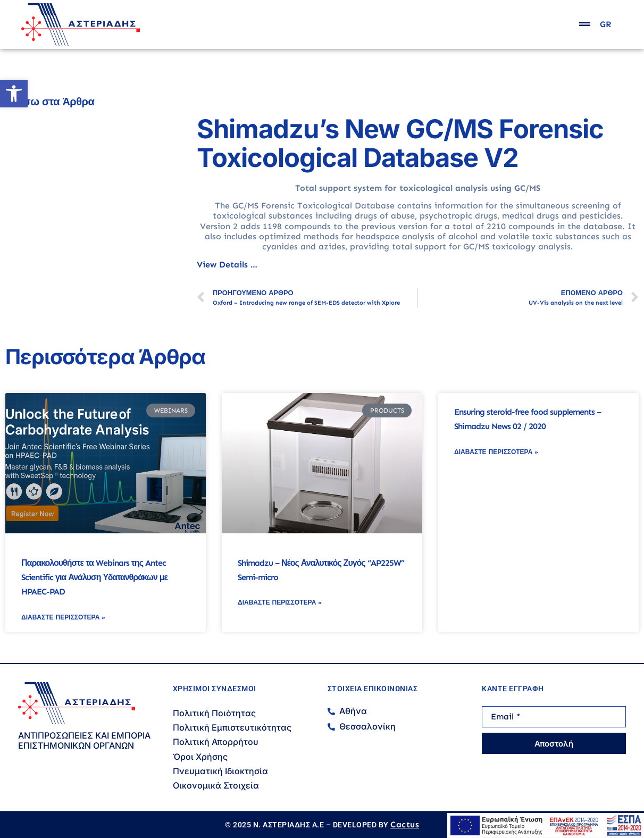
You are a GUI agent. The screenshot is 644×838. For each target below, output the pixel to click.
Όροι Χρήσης (200, 757)
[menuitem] (605, 24)
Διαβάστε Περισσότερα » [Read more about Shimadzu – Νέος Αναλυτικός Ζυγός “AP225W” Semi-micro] (280, 602)
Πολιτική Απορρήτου (216, 742)
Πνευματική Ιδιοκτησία (220, 771)
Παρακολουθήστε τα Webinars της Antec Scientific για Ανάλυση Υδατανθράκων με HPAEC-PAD (94, 577)
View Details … (227, 265)
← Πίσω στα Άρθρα (47, 102)
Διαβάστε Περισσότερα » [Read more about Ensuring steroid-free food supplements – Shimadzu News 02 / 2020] (496, 452)
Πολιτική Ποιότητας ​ (215, 713)
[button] (14, 94)
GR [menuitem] (605, 25)
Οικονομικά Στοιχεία (216, 785)
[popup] (585, 24)
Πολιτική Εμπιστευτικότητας (232, 727)
